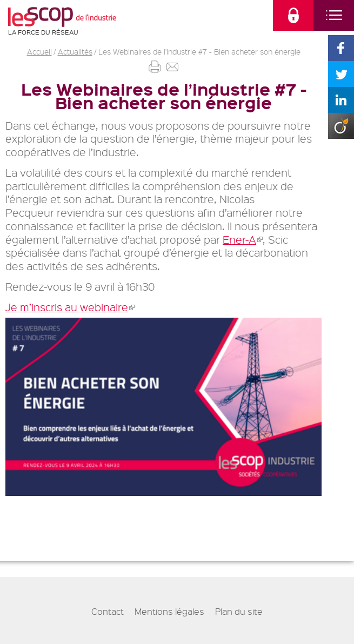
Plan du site (239, 612)
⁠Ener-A (243, 240)
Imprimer (155, 67)
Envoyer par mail (173, 67)
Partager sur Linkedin (341, 100)
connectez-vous (293, 15)
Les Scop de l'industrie (62, 17)
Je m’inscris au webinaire (70, 307)
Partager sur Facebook (341, 48)
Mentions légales (169, 612)
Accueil (39, 51)
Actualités (75, 51)
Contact (108, 612)
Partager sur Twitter (341, 74)
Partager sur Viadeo (341, 126)
